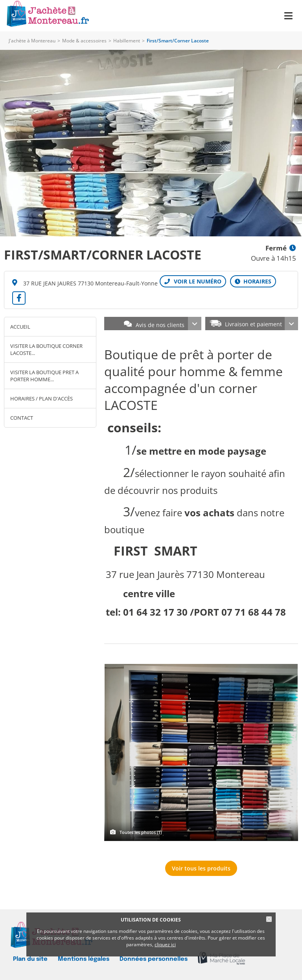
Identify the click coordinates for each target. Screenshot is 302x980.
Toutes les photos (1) (141, 832)
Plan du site (30, 959)
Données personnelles (154, 959)
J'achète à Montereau (32, 41)
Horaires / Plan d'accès (41, 399)
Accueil (20, 327)
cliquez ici (165, 944)
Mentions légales (84, 959)
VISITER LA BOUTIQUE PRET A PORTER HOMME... (44, 376)
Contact (22, 418)
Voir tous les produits (201, 868)
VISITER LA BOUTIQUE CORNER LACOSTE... (46, 349)
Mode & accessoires (84, 41)
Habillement (127, 41)
